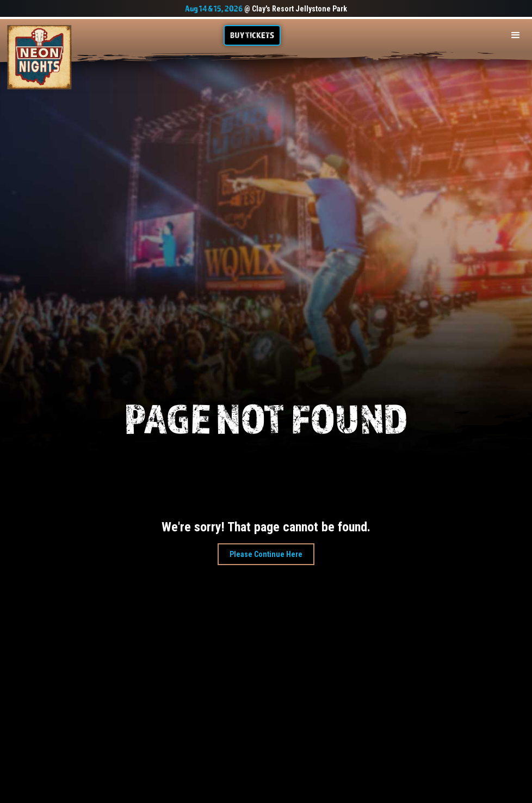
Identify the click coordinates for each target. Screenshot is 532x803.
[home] (39, 57)
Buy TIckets (252, 35)
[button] (516, 35)
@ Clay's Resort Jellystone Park (266, 9)
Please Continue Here (266, 554)
